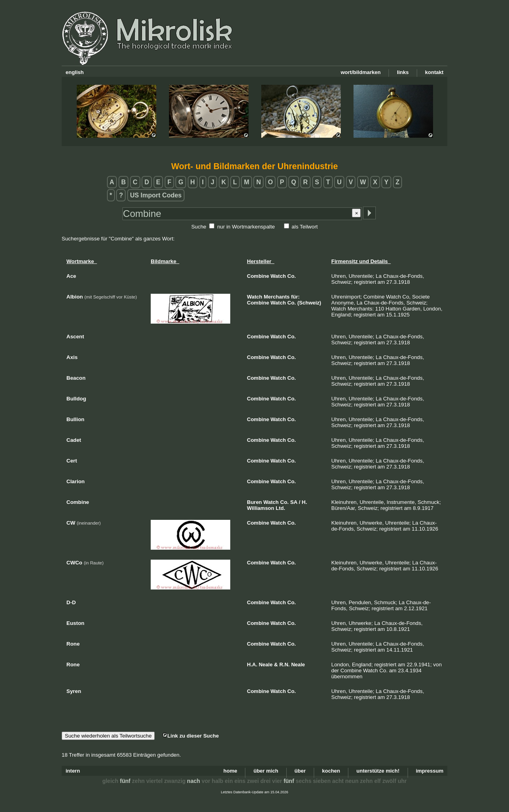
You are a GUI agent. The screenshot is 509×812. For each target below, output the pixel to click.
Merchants (277, 297)
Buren (254, 502)
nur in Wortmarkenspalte (246, 227)
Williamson (261, 508)
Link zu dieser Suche (190, 736)
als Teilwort (305, 227)
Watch (278, 276)
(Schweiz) (309, 303)
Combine (258, 276)
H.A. (252, 665)
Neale (266, 665)
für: (295, 297)
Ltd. (280, 508)
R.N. (284, 665)
